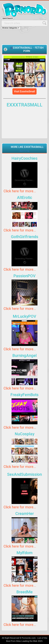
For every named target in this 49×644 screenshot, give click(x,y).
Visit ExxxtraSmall (24, 91)
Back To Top (24, 151)
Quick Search (8, 18)
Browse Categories (11, 28)
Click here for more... (20, 191)
